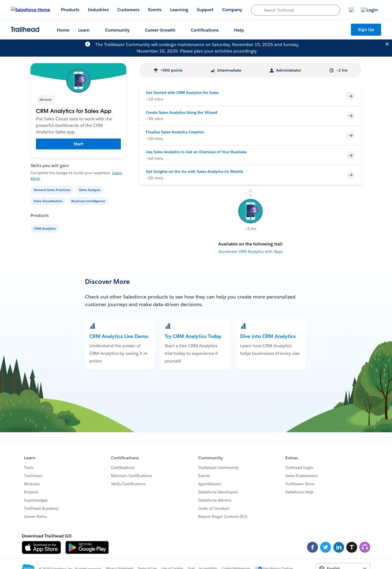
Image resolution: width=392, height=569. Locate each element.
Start (78, 144)
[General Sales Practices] (53, 190)
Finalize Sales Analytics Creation (175, 132)
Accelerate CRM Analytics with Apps (251, 251)
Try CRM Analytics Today (193, 336)
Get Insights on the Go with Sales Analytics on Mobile (195, 171)
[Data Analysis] (90, 190)
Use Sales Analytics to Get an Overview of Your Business (196, 152)
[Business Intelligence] (89, 201)
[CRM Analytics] (45, 228)
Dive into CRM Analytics (268, 336)
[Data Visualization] (49, 201)
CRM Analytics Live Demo (119, 336)
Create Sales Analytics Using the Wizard (182, 112)
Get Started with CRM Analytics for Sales (182, 93)
